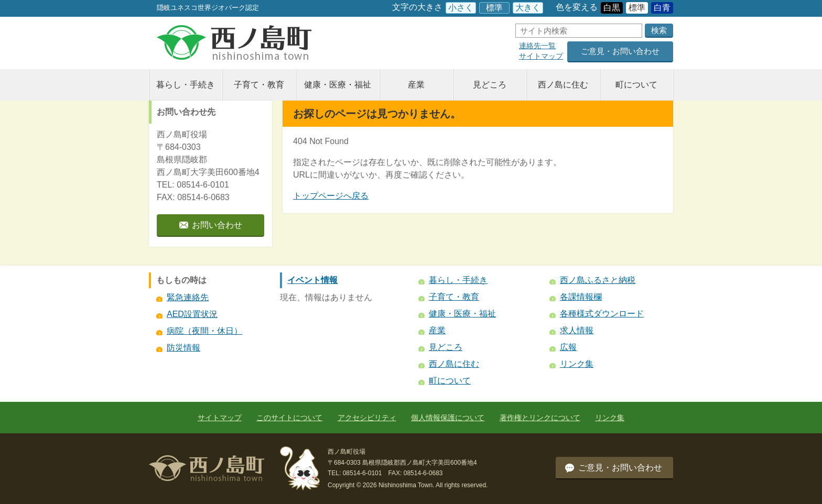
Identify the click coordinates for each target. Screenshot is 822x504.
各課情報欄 (581, 297)
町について (636, 85)
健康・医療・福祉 (338, 85)
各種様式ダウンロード (602, 314)
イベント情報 (312, 280)
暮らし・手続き (186, 85)
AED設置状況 (192, 314)
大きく (528, 8)
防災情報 (183, 348)
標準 (494, 8)
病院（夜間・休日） (204, 331)
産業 (416, 85)
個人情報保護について (448, 418)
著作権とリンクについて (540, 418)
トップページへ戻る (331, 196)
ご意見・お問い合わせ (620, 51)
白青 (662, 8)
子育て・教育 (259, 85)
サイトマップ (541, 56)
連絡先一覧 (537, 46)
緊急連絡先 (188, 297)
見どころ (490, 85)
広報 (568, 347)
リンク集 (577, 364)
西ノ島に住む (563, 85)
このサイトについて (289, 418)
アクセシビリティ (367, 418)
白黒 (612, 8)
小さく (461, 8)
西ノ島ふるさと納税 (598, 280)
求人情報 (577, 330)
